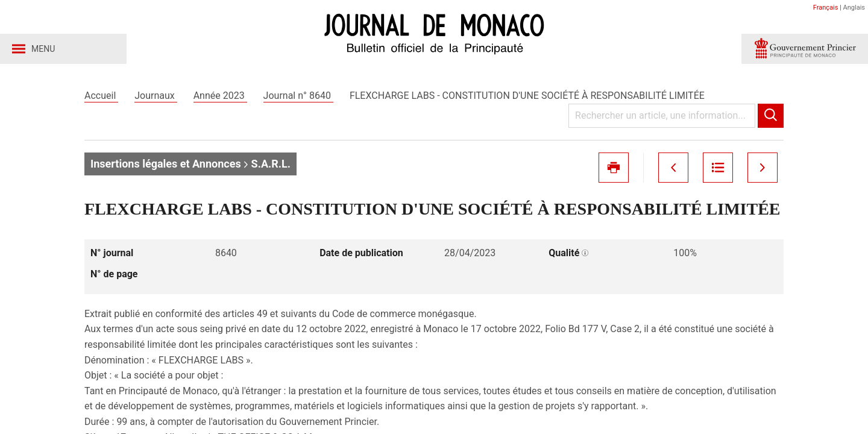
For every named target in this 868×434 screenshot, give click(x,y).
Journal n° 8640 (298, 96)
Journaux (156, 96)
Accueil (101, 96)
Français (826, 8)
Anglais (854, 8)
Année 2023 (220, 96)
